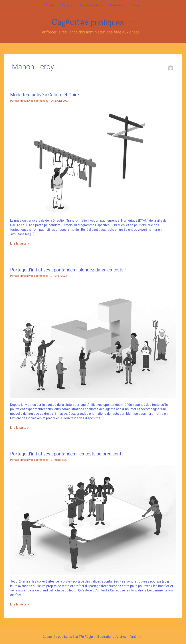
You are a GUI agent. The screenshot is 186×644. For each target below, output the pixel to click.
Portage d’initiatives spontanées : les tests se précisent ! (68, 454)
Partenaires (115, 5)
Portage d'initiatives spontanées (29, 101)
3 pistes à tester (91, 6)
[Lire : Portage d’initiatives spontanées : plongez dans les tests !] (93, 340)
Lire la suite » (19, 243)
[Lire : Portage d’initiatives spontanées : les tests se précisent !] (93, 520)
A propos (69, 5)
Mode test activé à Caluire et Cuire (46, 95)
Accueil (54, 5)
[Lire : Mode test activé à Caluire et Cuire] (93, 160)
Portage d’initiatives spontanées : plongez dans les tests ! (69, 270)
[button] (101, 6)
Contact (132, 5)
